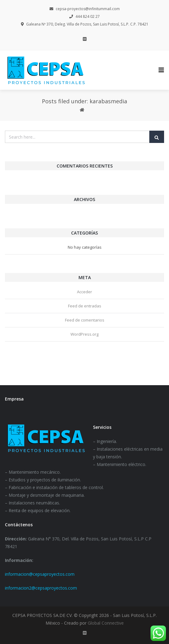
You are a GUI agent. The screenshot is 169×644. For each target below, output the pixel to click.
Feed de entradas (85, 306)
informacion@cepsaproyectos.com (40, 574)
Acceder (84, 292)
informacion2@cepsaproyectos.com (41, 588)
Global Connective (106, 623)
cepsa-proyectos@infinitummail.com (85, 9)
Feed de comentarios (85, 320)
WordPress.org (84, 334)
